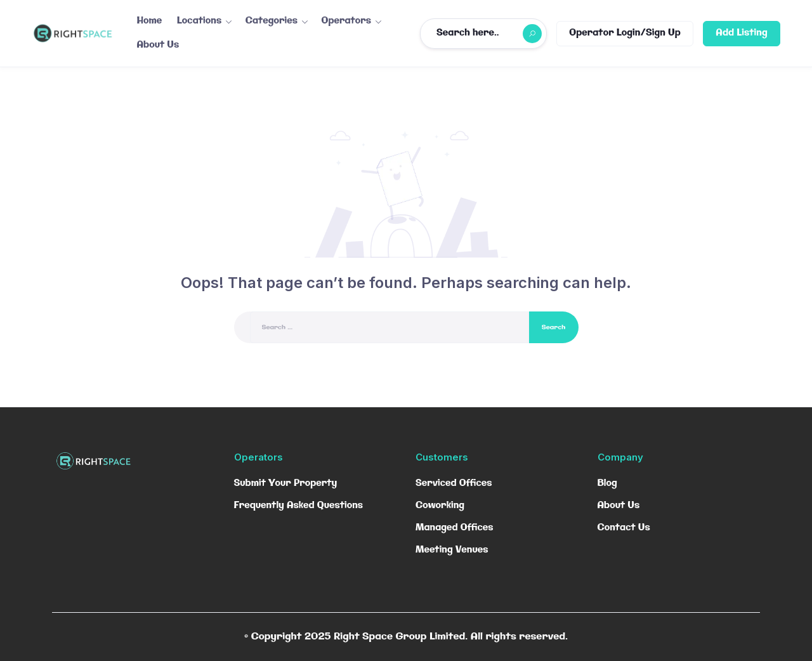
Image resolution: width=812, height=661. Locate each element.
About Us (158, 45)
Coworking (440, 506)
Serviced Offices (454, 483)
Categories (272, 21)
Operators (347, 21)
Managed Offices (455, 528)
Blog (607, 483)
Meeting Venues (452, 550)
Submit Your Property (286, 483)
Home (150, 21)
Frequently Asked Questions (299, 506)
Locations (199, 21)
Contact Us (624, 528)
